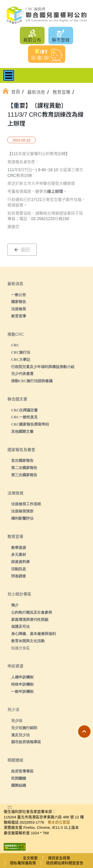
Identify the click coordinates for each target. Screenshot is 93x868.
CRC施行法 (21, 352)
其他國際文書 (22, 431)
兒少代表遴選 (22, 374)
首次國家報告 (22, 460)
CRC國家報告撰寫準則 (30, 424)
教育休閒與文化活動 (28, 641)
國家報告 (19, 302)
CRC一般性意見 (25, 417)
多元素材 (19, 554)
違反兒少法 (20, 735)
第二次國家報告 (24, 468)
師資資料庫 (20, 562)
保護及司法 (20, 626)
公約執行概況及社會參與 (32, 612)
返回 (22, 250)
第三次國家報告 (24, 475)
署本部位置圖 (59, 822)
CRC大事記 (21, 359)
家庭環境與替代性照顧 (30, 619)
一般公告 (19, 295)
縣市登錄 (61, 40)
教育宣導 (19, 316)
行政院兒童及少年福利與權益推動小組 (43, 367)
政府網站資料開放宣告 (65, 863)
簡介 (15, 605)
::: (16, 105)
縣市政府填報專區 (26, 742)
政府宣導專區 (22, 771)
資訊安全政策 (59, 858)
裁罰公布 (32, 40)
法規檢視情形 (22, 511)
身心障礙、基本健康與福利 (33, 634)
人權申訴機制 (22, 677)
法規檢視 (19, 309)
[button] (84, 732)
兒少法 (17, 720)
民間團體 (19, 778)
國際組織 (19, 785)
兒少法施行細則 (24, 728)
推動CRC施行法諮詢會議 (32, 381)
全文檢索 (30, 858)
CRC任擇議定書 (25, 410)
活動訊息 (19, 569)
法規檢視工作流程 (26, 504)
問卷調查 (19, 576)
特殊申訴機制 (22, 684)
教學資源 (19, 548)
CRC (15, 345)
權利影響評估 (22, 518)
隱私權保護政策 (23, 863)
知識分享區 (20, 648)
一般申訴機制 (22, 691)
